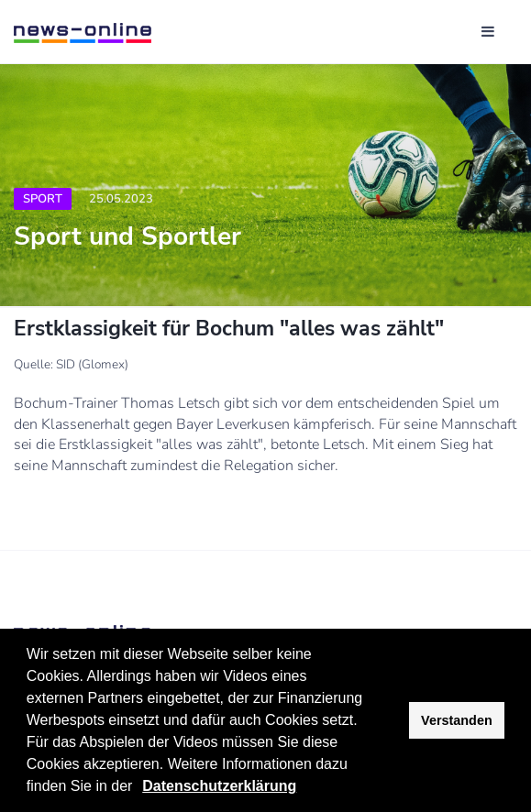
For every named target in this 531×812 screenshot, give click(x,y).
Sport (43, 199)
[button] (139, 788)
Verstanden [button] (457, 720)
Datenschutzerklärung (219, 786)
